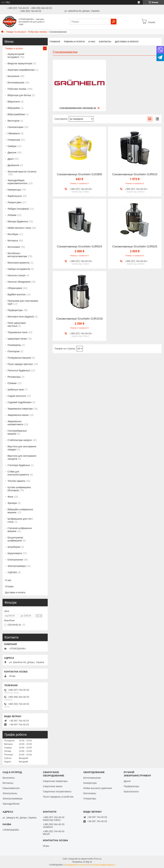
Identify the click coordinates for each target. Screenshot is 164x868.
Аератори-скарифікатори (21, 70)
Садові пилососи (17, 396)
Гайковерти (14, 133)
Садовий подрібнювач (19, 402)
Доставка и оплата (127, 42)
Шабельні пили (16, 390)
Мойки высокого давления (98, 788)
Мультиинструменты (19, 263)
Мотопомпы (90, 793)
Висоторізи (13, 121)
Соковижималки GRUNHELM (78, 108)
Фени (10, 497)
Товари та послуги (16, 32)
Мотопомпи (14, 247)
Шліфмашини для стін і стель (20, 520)
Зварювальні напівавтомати (15, 423)
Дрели (127, 781)
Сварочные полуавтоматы (57, 791)
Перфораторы (131, 786)
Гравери (12, 146)
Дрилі (11, 159)
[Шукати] (114, 22)
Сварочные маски (53, 786)
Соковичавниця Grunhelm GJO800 (79, 174)
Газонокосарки (15, 127)
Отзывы (9, 586)
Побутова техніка (37, 32)
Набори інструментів (19, 269)
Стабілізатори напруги (20, 440)
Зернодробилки (11, 804)
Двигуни (12, 153)
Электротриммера (12, 799)
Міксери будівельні (18, 221)
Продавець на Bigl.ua (82, 862)
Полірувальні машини (19, 358)
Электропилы (10, 793)
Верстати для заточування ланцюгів (22, 457)
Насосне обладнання (19, 282)
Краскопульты (131, 791)
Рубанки (12, 383)
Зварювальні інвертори (20, 409)
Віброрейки (14, 108)
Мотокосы (8, 783)
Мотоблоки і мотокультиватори (17, 255)
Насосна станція (16, 275)
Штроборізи (14, 547)
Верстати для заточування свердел (22, 448)
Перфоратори (15, 310)
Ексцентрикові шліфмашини (15, 539)
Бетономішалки (16, 83)
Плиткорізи (14, 351)
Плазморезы (14, 345)
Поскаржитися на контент (77, 865)
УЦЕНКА (12, 572)
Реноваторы (14, 377)
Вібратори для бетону (19, 95)
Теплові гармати (16, 481)
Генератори (14, 140)
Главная (55, 42)
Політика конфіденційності (103, 865)
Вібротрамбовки (16, 114)
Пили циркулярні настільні (17, 324)
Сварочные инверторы (55, 781)
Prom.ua (98, 859)
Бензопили (13, 76)
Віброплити (14, 102)
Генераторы (90, 799)
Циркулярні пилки (17, 339)
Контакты (105, 42)
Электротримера (17, 566)
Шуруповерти (15, 553)
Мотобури (13, 234)
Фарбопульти (15, 196)
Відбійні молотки (17, 294)
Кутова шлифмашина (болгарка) (19, 489)
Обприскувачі (15, 288)
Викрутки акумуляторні (20, 63)
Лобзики (12, 215)
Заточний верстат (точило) (22, 172)
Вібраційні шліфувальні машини (20, 511)
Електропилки (15, 560)
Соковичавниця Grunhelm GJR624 (79, 247)
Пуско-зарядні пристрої (20, 364)
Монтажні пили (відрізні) (21, 317)
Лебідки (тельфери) (18, 209)
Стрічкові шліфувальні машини (20, 530)
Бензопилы (9, 778)
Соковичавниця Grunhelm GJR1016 (79, 319)
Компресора (14, 190)
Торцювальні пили (17, 332)
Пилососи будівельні (19, 370)
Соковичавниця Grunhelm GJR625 (135, 247)
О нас (92, 42)
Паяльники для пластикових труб (23, 302)
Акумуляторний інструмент (16, 56)
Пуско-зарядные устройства (58, 797)
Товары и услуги (74, 42)
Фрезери (12, 503)
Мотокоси (13, 241)
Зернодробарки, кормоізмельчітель (18, 182)
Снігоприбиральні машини (17, 432)
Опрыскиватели (11, 788)
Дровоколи (13, 165)
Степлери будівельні (19, 465)
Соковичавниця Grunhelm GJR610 (135, 174)
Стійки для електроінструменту (18, 473)
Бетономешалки (92, 778)
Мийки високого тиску (19, 228)
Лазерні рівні (14, 202)
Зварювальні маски (18, 415)
